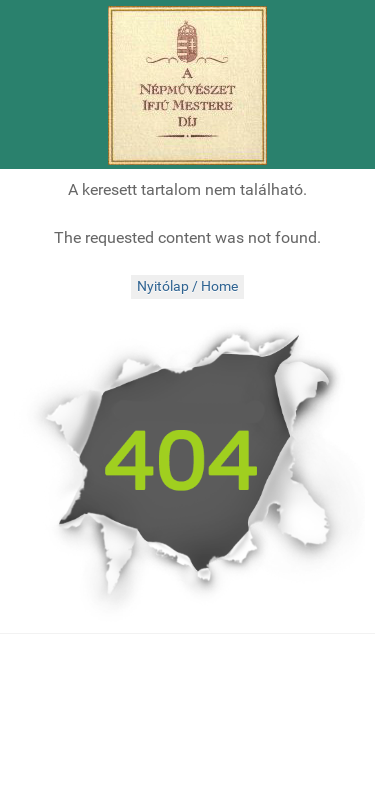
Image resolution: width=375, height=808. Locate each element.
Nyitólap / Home (187, 286)
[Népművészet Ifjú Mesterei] (187, 85)
